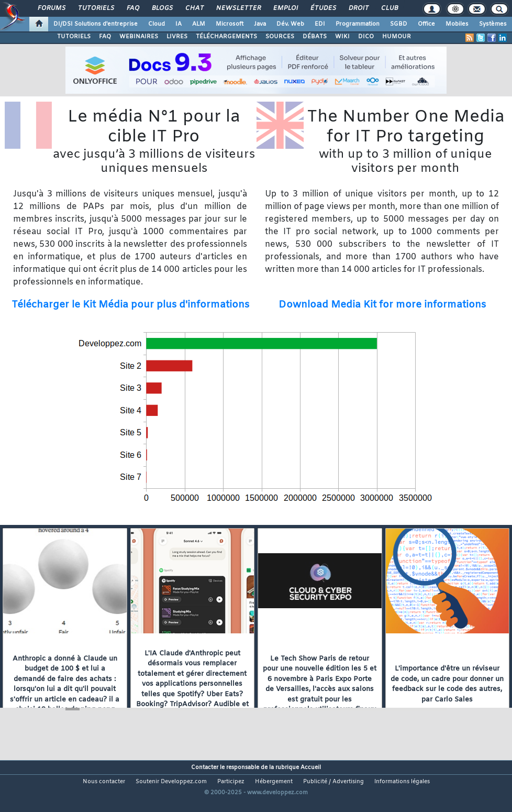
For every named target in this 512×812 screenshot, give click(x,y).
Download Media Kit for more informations (382, 305)
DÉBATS (315, 37)
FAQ (132, 8)
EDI (320, 24)
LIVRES (177, 37)
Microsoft (230, 24)
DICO (366, 37)
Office (426, 24)
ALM (199, 24)
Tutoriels (96, 8)
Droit (358, 8)
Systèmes (493, 24)
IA (179, 24)
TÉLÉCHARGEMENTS (226, 37)
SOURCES (280, 37)
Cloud (157, 24)
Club (389, 8)
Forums (51, 8)
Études (323, 8)
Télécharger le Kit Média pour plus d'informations (130, 305)
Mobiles (457, 24)
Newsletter (238, 8)
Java (260, 24)
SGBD (399, 24)
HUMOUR (397, 37)
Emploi (285, 8)
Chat (194, 8)
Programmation (358, 24)
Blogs (162, 8)
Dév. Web (290, 24)
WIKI (342, 37)
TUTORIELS (74, 37)
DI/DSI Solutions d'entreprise (96, 24)
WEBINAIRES (139, 37)
